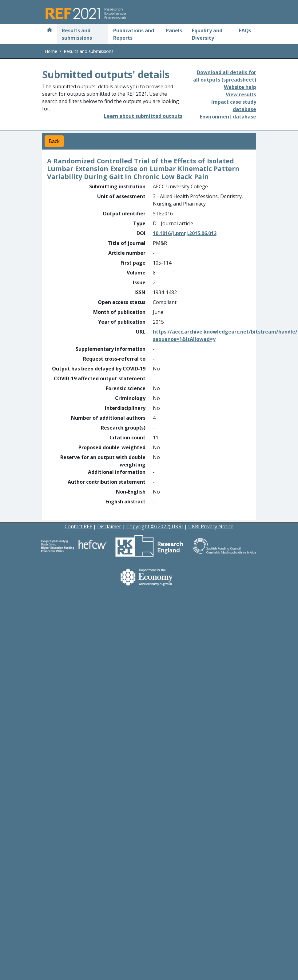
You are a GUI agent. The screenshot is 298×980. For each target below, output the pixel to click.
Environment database (228, 117)
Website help (240, 87)
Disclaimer (109, 526)
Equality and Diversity (207, 34)
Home (51, 51)
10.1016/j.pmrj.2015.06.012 (185, 233)
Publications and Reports (134, 34)
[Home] (50, 30)
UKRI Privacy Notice (211, 526)
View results (241, 94)
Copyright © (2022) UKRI (155, 526)
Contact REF (78, 526)
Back (54, 141)
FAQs (245, 30)
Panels (174, 30)
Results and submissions (77, 34)
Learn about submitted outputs (143, 116)
